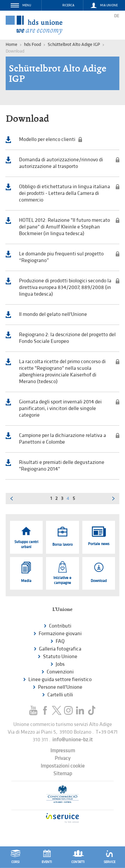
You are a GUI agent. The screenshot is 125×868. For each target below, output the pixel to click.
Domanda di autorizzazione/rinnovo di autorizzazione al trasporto (61, 163)
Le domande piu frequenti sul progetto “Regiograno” (61, 257)
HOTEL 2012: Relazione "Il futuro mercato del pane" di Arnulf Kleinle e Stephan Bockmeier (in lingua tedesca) (64, 227)
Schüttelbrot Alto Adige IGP (74, 44)
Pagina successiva (114, 499)
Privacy (62, 758)
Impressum (63, 751)
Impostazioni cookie (63, 766)
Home (11, 44)
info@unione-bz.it (72, 740)
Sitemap (63, 774)
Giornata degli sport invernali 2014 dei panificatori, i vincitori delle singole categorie (60, 409)
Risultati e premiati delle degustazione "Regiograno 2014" (62, 466)
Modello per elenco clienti (47, 140)
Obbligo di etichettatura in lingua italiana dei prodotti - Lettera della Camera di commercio (64, 193)
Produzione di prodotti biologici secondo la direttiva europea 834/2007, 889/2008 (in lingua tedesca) (65, 288)
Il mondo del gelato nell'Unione (53, 314)
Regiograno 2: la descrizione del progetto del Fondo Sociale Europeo (67, 338)
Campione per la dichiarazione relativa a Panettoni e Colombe (62, 439)
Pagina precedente (11, 499)
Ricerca (68, 5)
